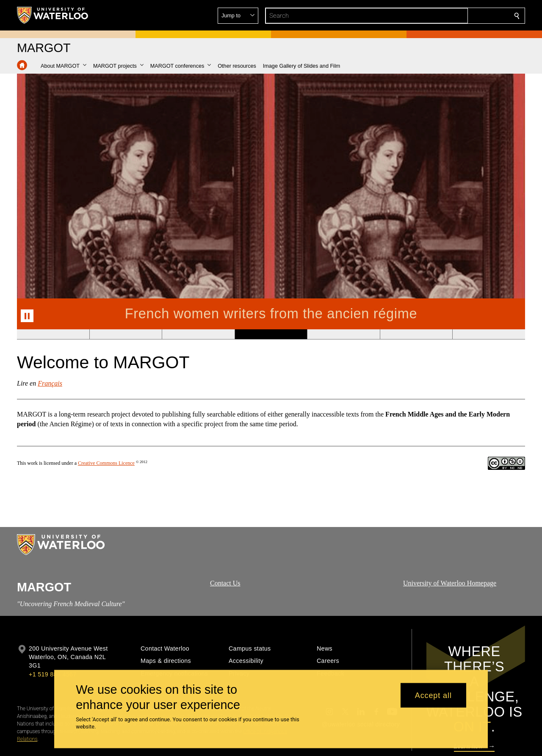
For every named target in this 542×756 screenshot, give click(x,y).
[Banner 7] (489, 334)
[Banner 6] (416, 334)
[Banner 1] (53, 334)
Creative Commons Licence (106, 463)
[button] (456, 16)
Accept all (433, 695)
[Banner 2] (126, 334)
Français (50, 383)
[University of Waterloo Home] (53, 15)
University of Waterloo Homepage (450, 583)
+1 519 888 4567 (53, 674)
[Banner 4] (271, 334)
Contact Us (225, 583)
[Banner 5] (343, 334)
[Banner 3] (198, 334)
